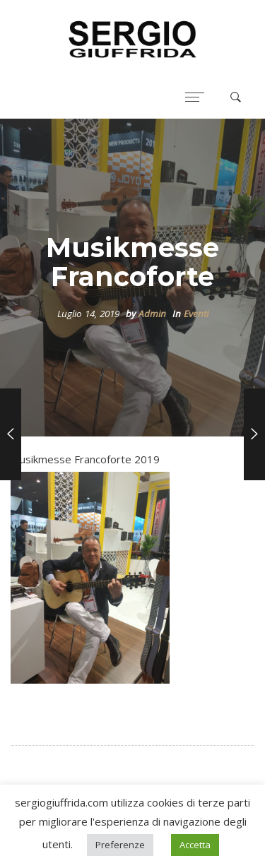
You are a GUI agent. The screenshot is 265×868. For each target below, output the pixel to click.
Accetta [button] (195, 845)
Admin (152, 314)
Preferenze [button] (120, 845)
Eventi (196, 314)
